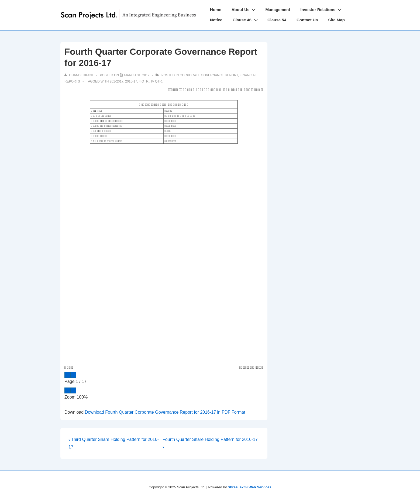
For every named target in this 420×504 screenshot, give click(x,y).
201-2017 (117, 81)
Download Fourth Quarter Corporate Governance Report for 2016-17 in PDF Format (165, 412)
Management (278, 10)
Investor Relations (322, 10)
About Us (245, 10)
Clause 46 (246, 20)
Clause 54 (277, 20)
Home (216, 10)
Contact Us (307, 20)
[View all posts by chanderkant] (80, 75)
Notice (216, 20)
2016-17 (131, 81)
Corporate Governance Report (209, 75)
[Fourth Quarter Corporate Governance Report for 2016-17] (137, 75)
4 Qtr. (144, 81)
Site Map (336, 20)
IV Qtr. (157, 81)
